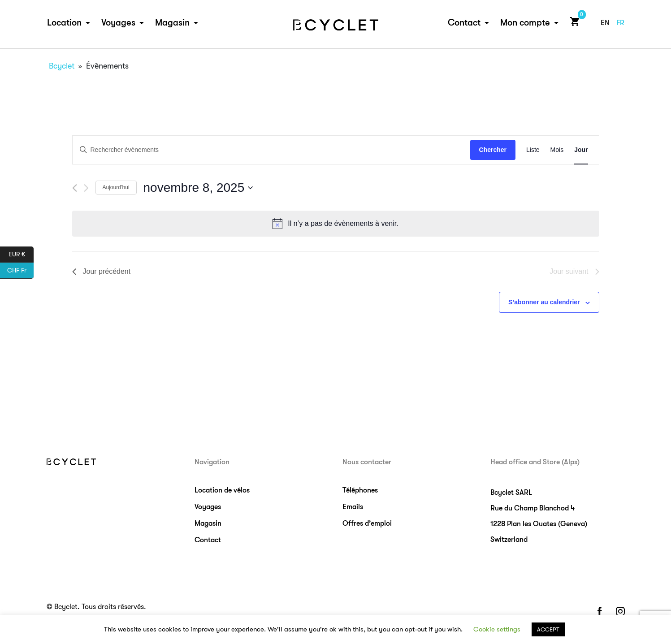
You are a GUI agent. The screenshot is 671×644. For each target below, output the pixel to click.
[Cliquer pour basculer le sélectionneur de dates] (198, 188)
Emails (353, 507)
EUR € (21, 255)
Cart (573, 22)
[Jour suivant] (86, 188)
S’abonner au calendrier (544, 302)
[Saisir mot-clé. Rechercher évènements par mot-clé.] (271, 150)
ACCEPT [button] (548, 629)
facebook (599, 612)
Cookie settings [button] (497, 629)
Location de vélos (222, 490)
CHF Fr (20, 271)
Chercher (493, 150)
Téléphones (360, 490)
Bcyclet (62, 66)
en (605, 23)
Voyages (118, 23)
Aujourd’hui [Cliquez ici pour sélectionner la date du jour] (116, 187)
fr (620, 23)
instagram (620, 612)
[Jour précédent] (75, 188)
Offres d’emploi (367, 523)
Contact (464, 23)
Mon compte (525, 23)
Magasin (172, 23)
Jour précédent (102, 271)
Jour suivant (574, 271)
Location (64, 23)
